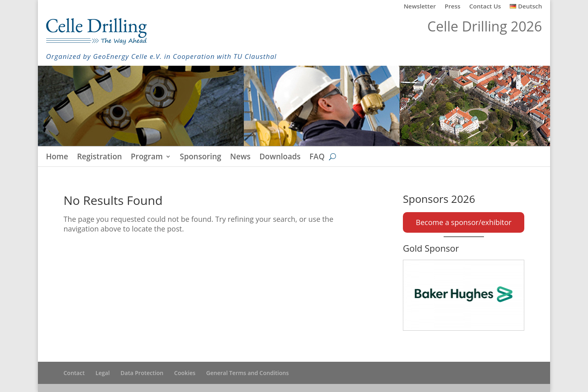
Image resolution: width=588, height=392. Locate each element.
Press (453, 7)
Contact (74, 373)
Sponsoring (201, 158)
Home (57, 158)
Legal (103, 373)
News (241, 158)
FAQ (317, 158)
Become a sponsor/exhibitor (464, 222)
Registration (99, 158)
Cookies (185, 373)
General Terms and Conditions (247, 373)
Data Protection (142, 373)
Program (147, 158)
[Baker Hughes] (464, 295)
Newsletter (420, 7)
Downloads (280, 158)
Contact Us (485, 7)
